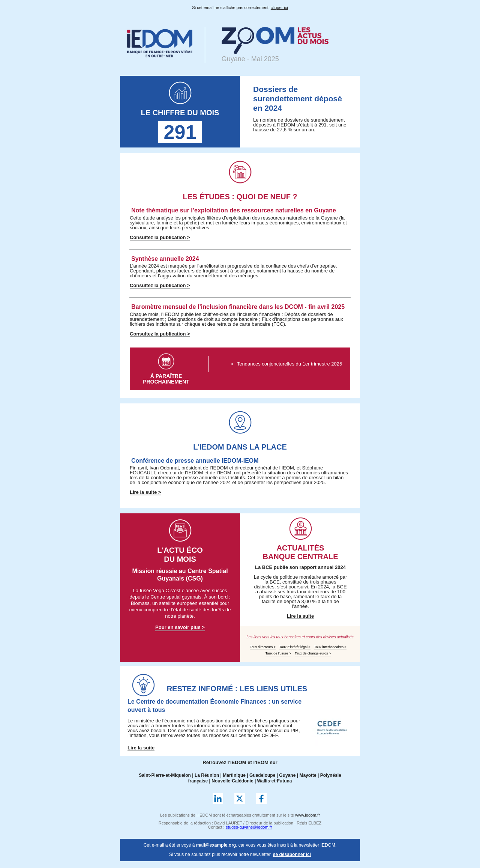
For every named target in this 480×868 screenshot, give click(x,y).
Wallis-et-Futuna (275, 781)
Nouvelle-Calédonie (232, 781)
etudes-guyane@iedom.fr (249, 827)
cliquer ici (279, 8)
